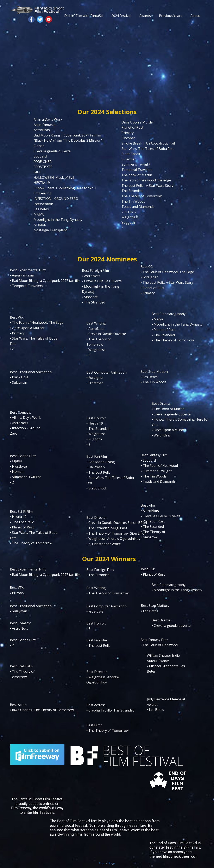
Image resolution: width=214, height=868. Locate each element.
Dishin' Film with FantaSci (84, 16)
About (195, 16)
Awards (145, 16)
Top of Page (107, 863)
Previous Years (171, 16)
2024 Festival (121, 16)
